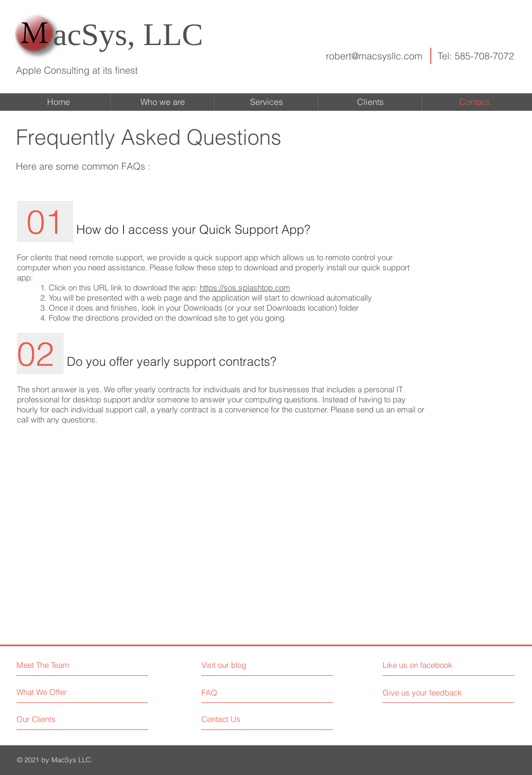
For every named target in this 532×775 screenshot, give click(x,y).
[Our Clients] (56, 719)
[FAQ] (232, 692)
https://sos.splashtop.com (245, 288)
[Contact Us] (241, 719)
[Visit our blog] (248, 665)
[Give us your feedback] (427, 693)
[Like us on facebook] (430, 665)
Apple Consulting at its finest (77, 70)
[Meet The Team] (62, 665)
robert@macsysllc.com (374, 56)
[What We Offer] (56, 692)
